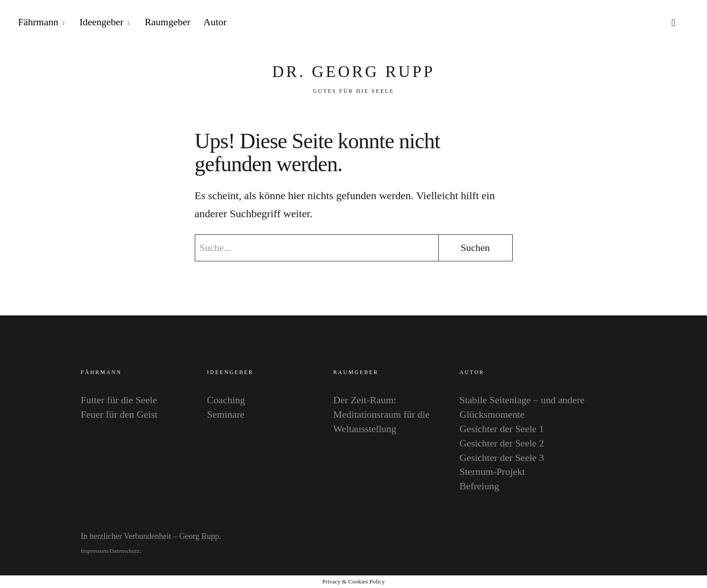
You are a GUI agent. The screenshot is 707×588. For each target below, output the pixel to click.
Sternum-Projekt (492, 472)
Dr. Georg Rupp (353, 72)
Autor (215, 22)
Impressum (94, 551)
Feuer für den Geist (119, 414)
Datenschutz (125, 551)
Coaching (226, 400)
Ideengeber (101, 22)
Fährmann (38, 22)
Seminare (226, 414)
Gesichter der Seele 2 (502, 443)
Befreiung (479, 486)
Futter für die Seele (119, 400)
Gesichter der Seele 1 (502, 429)
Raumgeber (168, 22)
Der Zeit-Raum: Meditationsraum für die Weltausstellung (381, 414)
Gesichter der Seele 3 (502, 458)
